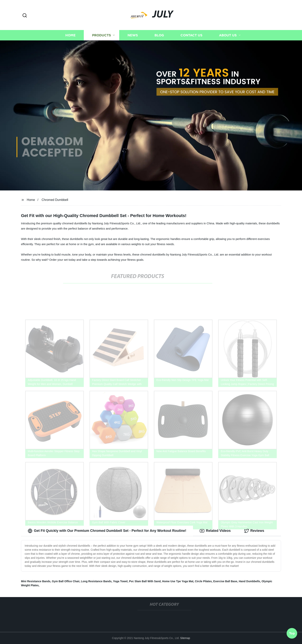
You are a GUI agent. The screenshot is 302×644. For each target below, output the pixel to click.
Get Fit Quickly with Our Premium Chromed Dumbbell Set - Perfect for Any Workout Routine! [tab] (107, 531)
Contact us (191, 35)
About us (228, 35)
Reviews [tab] (254, 531)
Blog (159, 35)
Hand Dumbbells (249, 581)
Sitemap (185, 638)
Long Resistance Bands (96, 581)
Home (70, 35)
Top (292, 634)
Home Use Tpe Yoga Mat (178, 581)
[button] (25, 16)
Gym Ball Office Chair (66, 581)
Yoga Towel (120, 581)
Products (102, 35)
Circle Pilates (203, 581)
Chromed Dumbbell (55, 200)
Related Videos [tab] (215, 531)
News (133, 35)
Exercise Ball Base (225, 581)
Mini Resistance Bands (36, 581)
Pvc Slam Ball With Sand (145, 581)
